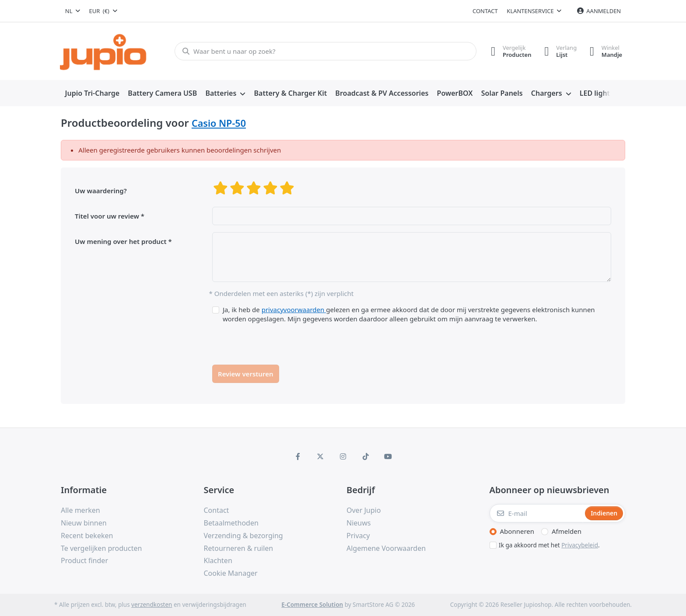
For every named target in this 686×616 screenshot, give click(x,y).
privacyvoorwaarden (294, 310)
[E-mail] (537, 513)
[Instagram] (343, 456)
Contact (485, 11)
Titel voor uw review (107, 216)
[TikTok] (366, 456)
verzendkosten (152, 605)
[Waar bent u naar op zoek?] (325, 51)
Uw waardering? (101, 191)
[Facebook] (298, 456)
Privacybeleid (580, 545)
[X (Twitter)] (321, 456)
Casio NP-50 (219, 123)
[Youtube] (388, 456)
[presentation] (279, 341)
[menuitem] (92, 94)
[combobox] (73, 11)
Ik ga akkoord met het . (549, 545)
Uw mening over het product (121, 241)
